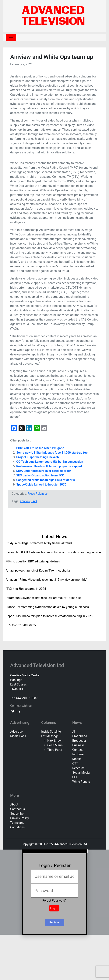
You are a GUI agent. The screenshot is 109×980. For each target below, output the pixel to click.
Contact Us (18, 809)
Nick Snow (54, 741)
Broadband (80, 736)
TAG (34, 501)
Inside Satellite (51, 732)
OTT (75, 763)
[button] (55, 851)
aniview (25, 501)
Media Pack (18, 736)
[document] (54, 892)
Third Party (55, 750)
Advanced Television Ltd (38, 665)
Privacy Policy (20, 818)
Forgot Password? (54, 901)
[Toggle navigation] (11, 38)
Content (77, 750)
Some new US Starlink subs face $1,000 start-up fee (52, 453)
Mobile (77, 759)
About (14, 804)
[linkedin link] (18, 711)
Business (78, 745)
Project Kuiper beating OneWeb (38, 457)
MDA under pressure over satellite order (44, 471)
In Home (78, 754)
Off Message (50, 736)
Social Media (81, 773)
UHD (75, 777)
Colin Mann (55, 745)
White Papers (81, 782)
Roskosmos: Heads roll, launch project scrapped (49, 466)
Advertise (16, 732)
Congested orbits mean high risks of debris (46, 480)
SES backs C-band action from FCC (40, 475)
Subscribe (17, 814)
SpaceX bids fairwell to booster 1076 (41, 484)
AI (74, 732)
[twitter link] (13, 711)
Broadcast (79, 741)
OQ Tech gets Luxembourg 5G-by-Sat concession (50, 462)
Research (78, 768)
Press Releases (37, 494)
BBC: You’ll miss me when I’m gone (40, 448)
